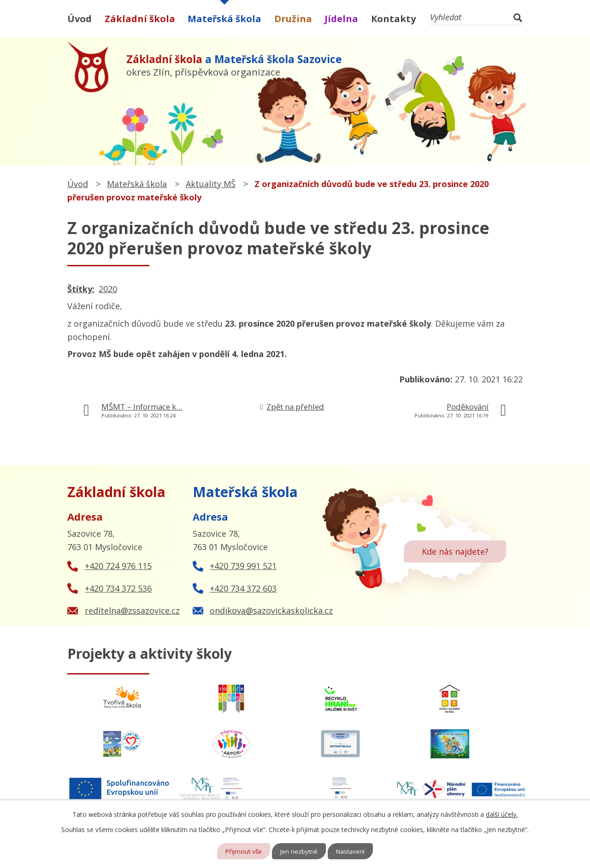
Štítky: (81, 289)
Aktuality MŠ (211, 184)
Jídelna (341, 19)
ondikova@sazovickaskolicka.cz (271, 610)
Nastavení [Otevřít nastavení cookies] (352, 851)
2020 (108, 289)
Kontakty (393, 19)
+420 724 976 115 (118, 566)
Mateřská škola (224, 19)
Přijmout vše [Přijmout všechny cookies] (243, 851)
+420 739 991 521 (243, 566)
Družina (293, 19)
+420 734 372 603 (243, 588)
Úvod (80, 19)
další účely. (502, 814)
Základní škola (140, 19)
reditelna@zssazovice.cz (132, 610)
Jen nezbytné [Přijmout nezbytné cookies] (299, 851)
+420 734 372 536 (118, 588)
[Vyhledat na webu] (476, 17)
